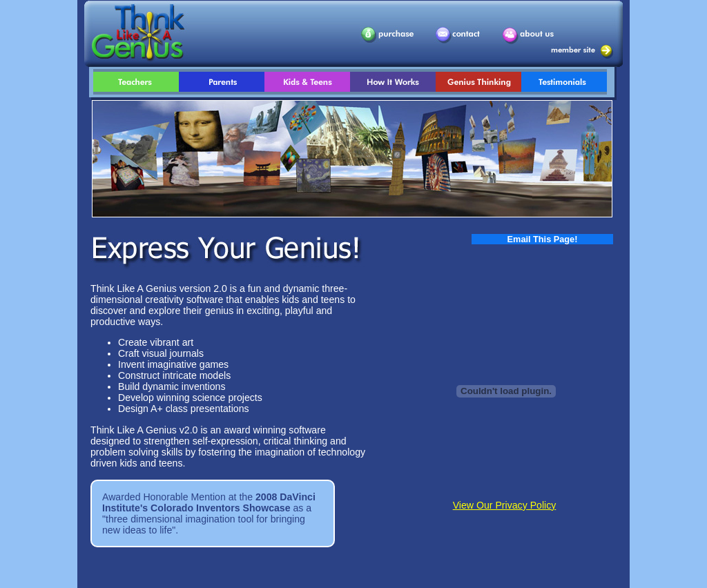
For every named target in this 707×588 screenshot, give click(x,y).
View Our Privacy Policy (505, 505)
